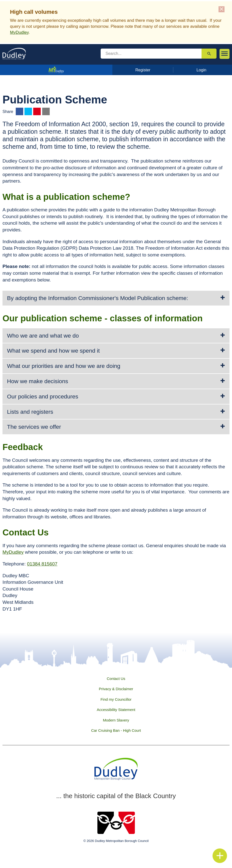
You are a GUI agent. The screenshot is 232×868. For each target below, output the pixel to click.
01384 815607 (42, 564)
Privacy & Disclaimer (116, 689)
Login (202, 70)
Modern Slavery (116, 720)
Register (143, 70)
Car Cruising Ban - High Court (116, 730)
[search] (151, 54)
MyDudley (19, 32)
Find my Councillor (116, 699)
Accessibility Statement (116, 710)
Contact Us (116, 679)
